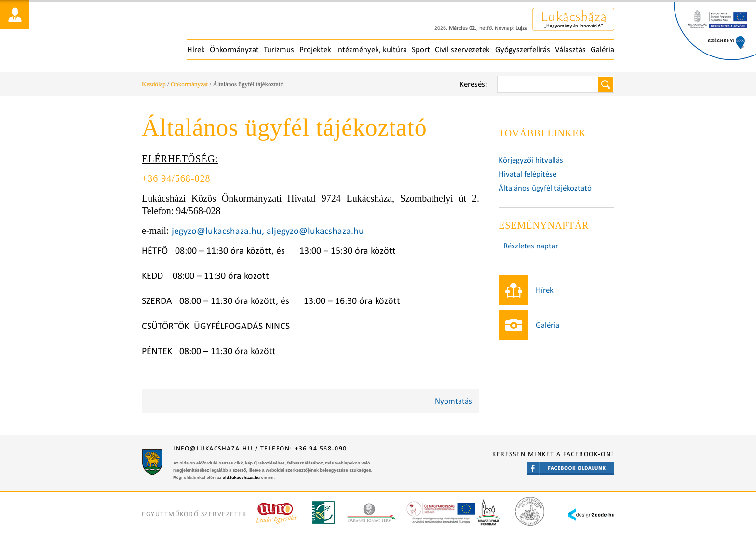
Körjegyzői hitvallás (531, 160)
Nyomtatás (453, 401)
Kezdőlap (154, 84)
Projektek (315, 49)
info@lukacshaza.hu (213, 448)
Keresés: (473, 84)
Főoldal (215, 39)
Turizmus (279, 49)
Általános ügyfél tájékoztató (545, 188)
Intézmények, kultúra (371, 49)
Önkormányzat (234, 49)
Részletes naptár (531, 246)
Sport (421, 49)
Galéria (602, 49)
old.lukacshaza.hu (242, 478)
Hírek (196, 49)
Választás (570, 49)
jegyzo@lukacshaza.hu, (218, 231)
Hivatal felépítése (527, 174)
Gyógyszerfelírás (523, 49)
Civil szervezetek (462, 49)
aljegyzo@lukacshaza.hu (315, 231)
